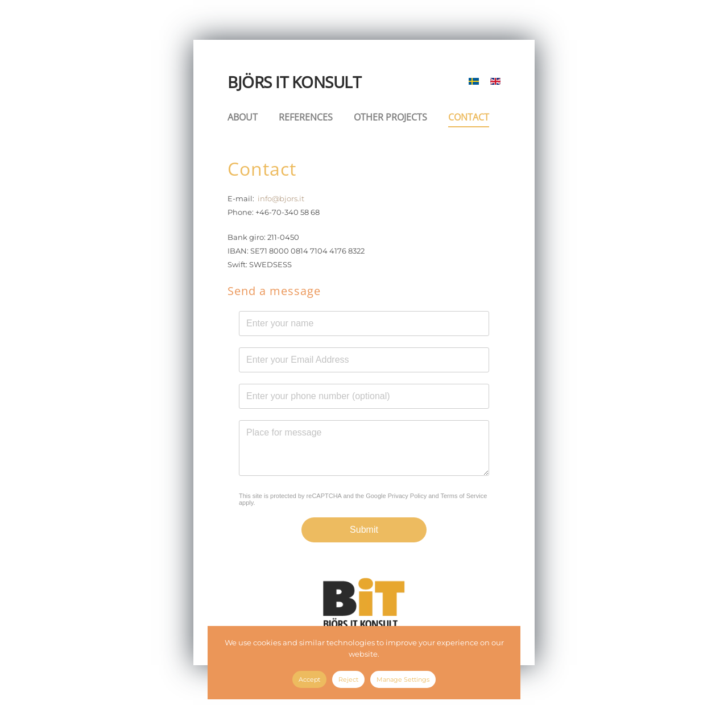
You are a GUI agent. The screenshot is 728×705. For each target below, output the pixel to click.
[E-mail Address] (364, 360)
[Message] (364, 448)
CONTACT (469, 117)
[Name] (364, 324)
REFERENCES (306, 117)
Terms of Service (464, 496)
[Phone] (364, 396)
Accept (309, 679)
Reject (348, 679)
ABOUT (243, 117)
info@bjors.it (281, 198)
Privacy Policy (407, 496)
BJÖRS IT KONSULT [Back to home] (294, 82)
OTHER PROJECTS (390, 117)
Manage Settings (403, 679)
